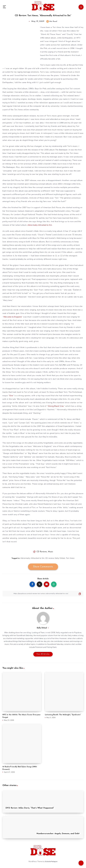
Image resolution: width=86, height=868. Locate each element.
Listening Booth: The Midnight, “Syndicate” (63, 715)
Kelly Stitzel (60, 558)
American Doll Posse (11, 180)
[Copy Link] (43, 594)
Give (11, 396)
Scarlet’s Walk (50, 164)
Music (51, 552)
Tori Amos (70, 558)
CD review (50, 558)
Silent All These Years (51, 34)
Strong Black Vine (56, 406)
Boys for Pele (41, 89)
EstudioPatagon (51, 861)
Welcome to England (12, 317)
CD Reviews (42, 552)
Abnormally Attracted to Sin (32, 558)
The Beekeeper (61, 150)
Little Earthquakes (65, 38)
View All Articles (43, 654)
